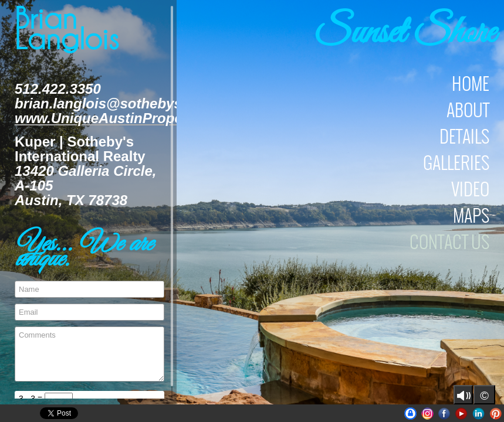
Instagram (427, 414)
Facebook (444, 414)
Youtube (461, 414)
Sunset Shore (405, 34)
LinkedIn (478, 414)
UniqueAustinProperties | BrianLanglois (410, 414)
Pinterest (495, 414)
